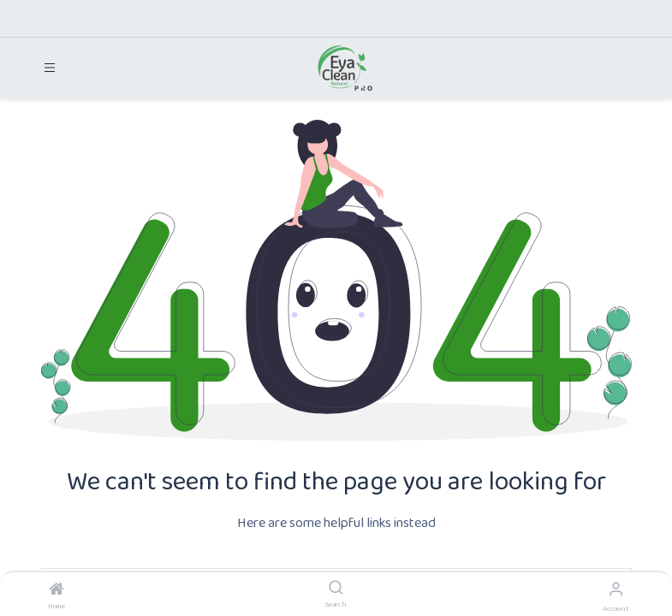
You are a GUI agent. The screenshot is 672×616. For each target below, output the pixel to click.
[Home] (56, 592)
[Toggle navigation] (50, 68)
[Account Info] (616, 591)
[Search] (336, 590)
